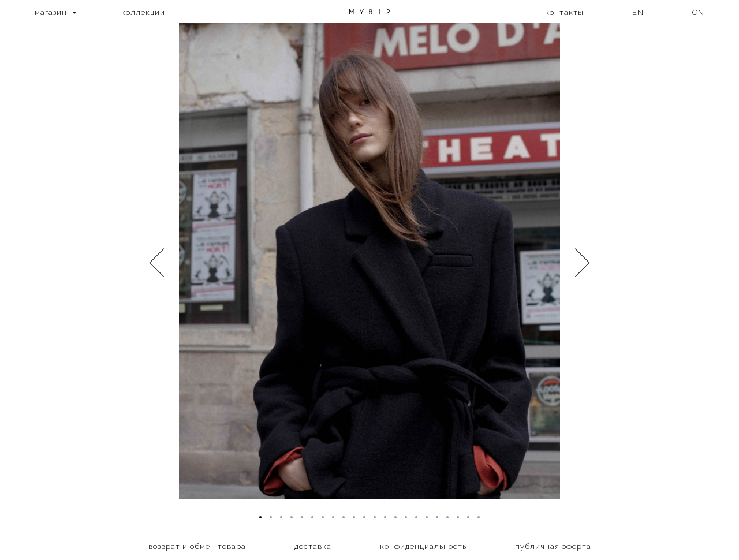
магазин (52, 12)
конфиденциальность (423, 546)
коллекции (143, 12)
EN (638, 12)
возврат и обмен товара (197, 546)
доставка (313, 546)
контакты (564, 12)
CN (698, 12)
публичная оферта (553, 546)
